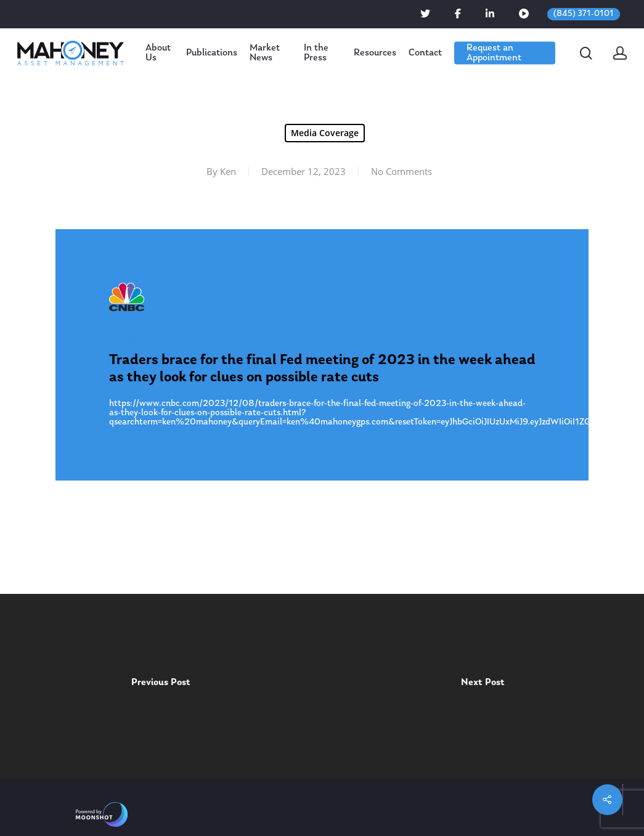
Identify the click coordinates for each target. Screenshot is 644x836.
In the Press (316, 53)
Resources (375, 53)
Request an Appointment (494, 53)
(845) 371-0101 (584, 14)
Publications (212, 53)
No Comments (401, 171)
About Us (158, 53)
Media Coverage (325, 133)
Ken (228, 171)
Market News (265, 53)
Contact (425, 53)
